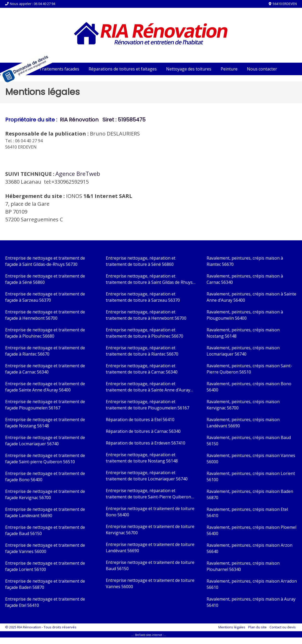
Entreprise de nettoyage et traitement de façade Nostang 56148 (45, 423)
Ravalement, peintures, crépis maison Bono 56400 (249, 387)
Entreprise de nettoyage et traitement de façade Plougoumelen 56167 (45, 405)
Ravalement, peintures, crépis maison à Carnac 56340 (245, 279)
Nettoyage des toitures (189, 69)
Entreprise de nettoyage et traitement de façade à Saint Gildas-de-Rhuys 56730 (45, 261)
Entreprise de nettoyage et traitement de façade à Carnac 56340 (45, 369)
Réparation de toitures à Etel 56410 (140, 420)
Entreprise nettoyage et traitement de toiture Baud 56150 (150, 565)
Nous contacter (262, 69)
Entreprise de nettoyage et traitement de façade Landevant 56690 (45, 512)
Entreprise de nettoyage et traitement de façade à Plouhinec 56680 (45, 333)
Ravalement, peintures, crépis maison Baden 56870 (250, 494)
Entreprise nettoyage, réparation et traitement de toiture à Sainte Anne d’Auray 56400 (148, 387)
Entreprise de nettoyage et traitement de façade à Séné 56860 (45, 279)
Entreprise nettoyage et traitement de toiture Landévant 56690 (150, 548)
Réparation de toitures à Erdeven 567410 (146, 443)
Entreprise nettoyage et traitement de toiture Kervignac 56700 (150, 530)
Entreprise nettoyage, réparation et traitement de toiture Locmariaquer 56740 (147, 476)
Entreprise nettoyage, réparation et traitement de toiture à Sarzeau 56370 (143, 297)
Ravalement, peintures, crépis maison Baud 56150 (249, 441)
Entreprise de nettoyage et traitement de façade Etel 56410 (45, 602)
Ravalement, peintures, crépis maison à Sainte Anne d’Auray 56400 (251, 297)
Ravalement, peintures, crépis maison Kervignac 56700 (243, 405)
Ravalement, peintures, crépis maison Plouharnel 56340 (243, 566)
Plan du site (257, 627)
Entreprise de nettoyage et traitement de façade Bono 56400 (45, 476)
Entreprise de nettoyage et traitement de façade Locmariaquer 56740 (45, 441)
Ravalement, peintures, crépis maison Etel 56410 (247, 512)
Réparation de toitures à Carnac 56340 (143, 431)
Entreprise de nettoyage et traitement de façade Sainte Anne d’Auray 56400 (45, 387)
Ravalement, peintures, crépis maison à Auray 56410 (251, 602)
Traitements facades (59, 69)
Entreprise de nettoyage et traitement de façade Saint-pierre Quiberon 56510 (45, 459)
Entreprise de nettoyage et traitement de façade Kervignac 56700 (45, 494)
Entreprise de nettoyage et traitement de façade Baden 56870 (45, 584)
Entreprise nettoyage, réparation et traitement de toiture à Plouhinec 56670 (145, 333)
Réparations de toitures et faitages (123, 69)
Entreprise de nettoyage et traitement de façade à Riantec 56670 (45, 351)
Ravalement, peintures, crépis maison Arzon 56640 (250, 548)
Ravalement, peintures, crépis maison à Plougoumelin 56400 (245, 315)
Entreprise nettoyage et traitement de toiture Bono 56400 (150, 512)
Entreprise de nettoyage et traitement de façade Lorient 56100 (45, 566)
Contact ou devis (283, 627)
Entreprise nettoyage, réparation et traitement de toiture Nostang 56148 (142, 458)
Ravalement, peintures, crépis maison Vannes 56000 (251, 459)
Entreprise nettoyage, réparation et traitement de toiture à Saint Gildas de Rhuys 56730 (149, 279)
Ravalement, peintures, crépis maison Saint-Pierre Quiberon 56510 (249, 369)
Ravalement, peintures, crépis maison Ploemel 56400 (251, 530)
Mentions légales (232, 627)
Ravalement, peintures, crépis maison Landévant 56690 (243, 423)
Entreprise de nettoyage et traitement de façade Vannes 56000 (45, 548)
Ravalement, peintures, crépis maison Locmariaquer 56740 (243, 351)
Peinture (229, 69)
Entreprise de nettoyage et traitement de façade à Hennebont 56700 (45, 315)
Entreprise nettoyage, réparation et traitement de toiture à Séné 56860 (141, 261)
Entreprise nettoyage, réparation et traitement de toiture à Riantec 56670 (142, 351)
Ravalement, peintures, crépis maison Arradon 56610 (252, 584)
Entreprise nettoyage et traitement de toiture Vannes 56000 (150, 583)
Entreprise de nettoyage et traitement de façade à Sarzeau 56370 (45, 297)
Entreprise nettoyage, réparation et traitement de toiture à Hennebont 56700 (146, 315)
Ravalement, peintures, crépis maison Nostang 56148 (243, 333)
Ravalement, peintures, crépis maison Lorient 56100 (251, 476)
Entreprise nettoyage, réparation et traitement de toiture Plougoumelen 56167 (147, 405)
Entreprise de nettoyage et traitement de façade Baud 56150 (45, 530)
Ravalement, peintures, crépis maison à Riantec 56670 (245, 261)
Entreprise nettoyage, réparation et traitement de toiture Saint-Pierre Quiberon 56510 (148, 494)
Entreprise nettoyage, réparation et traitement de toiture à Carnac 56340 (142, 369)
